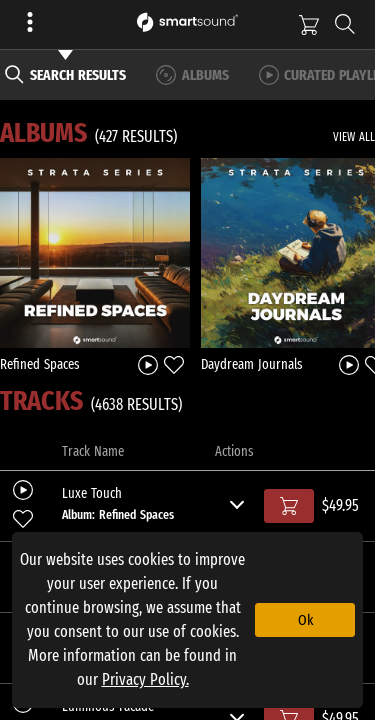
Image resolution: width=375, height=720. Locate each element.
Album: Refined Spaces (118, 514)
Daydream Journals (252, 364)
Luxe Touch (92, 494)
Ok (305, 620)
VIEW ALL (354, 137)
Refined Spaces (40, 364)
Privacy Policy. (145, 679)
